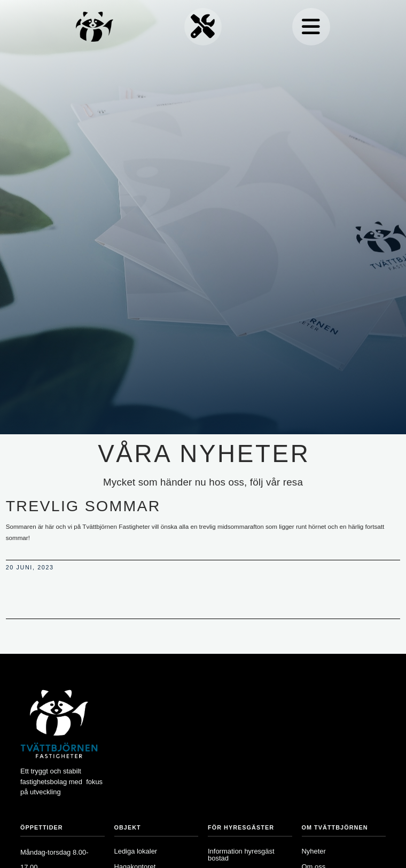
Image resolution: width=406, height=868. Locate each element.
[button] (311, 27)
